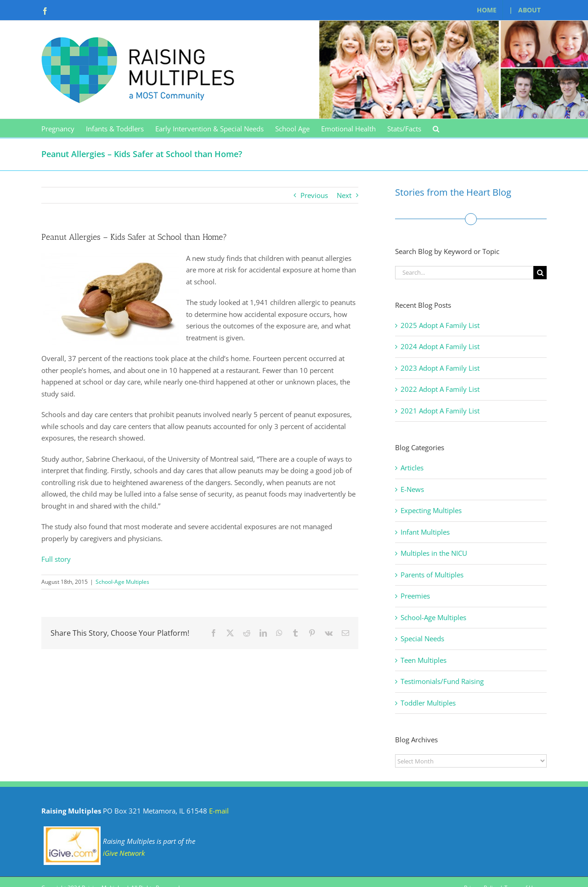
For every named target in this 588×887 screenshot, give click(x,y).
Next (344, 195)
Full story (56, 559)
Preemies (415, 596)
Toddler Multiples (428, 703)
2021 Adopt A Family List (440, 411)
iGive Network (124, 853)
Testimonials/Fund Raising (442, 681)
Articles (412, 468)
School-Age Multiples (122, 582)
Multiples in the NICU (434, 553)
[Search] (540, 273)
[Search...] (464, 273)
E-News (412, 489)
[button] (436, 128)
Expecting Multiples (431, 510)
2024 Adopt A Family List (440, 346)
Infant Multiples (425, 532)
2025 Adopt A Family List (440, 325)
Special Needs (422, 638)
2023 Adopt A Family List (440, 368)
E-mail (219, 811)
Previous (314, 195)
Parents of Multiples (432, 575)
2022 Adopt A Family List (440, 389)
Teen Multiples (424, 660)
